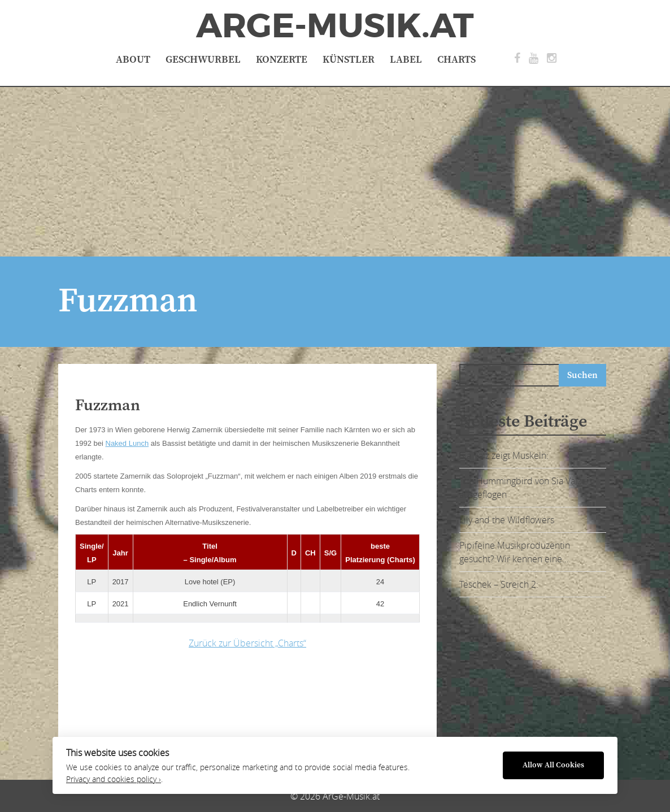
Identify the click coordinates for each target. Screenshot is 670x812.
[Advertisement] (335, 172)
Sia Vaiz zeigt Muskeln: (504, 455)
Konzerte (282, 60)
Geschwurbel (203, 60)
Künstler (349, 60)
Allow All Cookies (553, 765)
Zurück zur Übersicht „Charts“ (247, 643)
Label (406, 60)
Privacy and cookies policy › (114, 779)
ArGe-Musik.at (335, 26)
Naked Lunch (127, 443)
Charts (456, 60)
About (133, 60)
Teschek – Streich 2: (499, 584)
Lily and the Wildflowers (507, 520)
